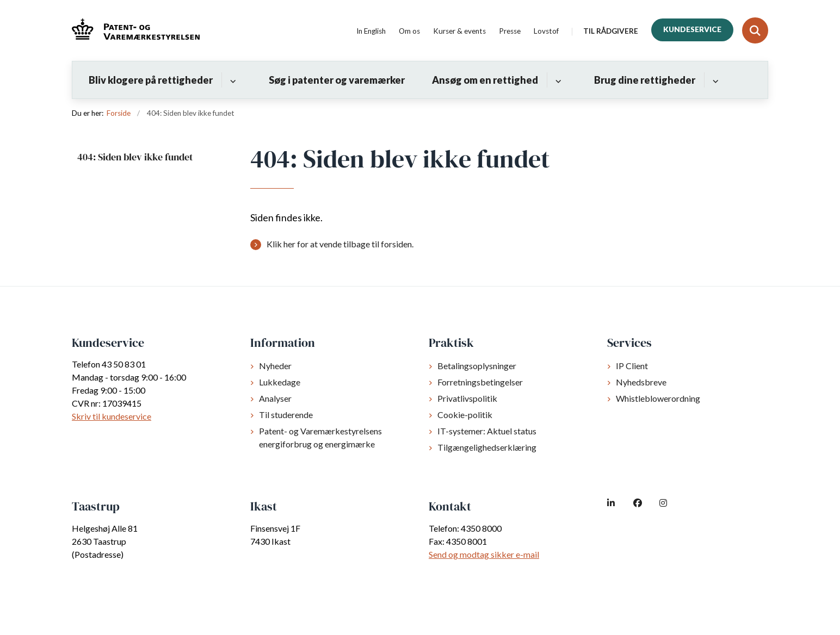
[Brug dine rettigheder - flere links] (714, 80)
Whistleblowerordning (658, 398)
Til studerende (286, 415)
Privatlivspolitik (467, 398)
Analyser (275, 398)
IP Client (632, 366)
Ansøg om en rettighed (485, 80)
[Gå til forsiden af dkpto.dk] (136, 31)
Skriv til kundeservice (112, 416)
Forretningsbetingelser (480, 382)
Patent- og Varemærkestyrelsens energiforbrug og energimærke (320, 437)
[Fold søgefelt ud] (755, 30)
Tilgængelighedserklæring (487, 447)
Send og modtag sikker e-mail (484, 554)
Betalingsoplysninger (477, 366)
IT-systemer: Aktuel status (487, 431)
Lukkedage (280, 382)
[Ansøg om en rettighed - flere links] (557, 80)
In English (371, 32)
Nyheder (275, 366)
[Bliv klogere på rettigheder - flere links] (231, 80)
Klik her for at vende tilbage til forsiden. (340, 244)
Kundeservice (692, 29)
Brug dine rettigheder (645, 80)
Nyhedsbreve (641, 382)
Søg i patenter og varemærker (337, 80)
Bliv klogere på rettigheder (151, 80)
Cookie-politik (465, 415)
